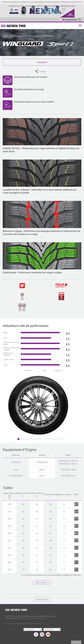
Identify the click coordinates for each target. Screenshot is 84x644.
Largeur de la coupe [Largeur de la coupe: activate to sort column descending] (10, 495)
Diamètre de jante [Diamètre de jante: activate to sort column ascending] (37, 495)
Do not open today (70, 20)
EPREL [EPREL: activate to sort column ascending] (76, 495)
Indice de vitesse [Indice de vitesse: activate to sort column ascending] (64, 495)
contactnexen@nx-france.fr (36, 618)
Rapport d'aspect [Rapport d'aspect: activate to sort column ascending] (23, 495)
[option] (42, 11)
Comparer (42, 62)
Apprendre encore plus (60, 6)
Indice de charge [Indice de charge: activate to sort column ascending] (51, 495)
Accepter (72, 6)
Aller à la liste (42, 599)
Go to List (76, 642)
